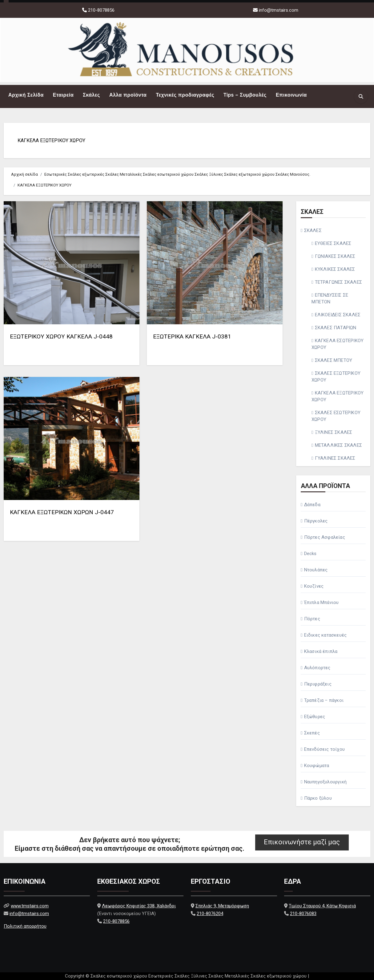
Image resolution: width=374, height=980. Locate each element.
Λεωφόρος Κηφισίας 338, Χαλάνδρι (139, 906)
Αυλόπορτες (317, 668)
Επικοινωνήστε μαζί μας (302, 842)
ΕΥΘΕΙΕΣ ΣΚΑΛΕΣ (333, 243)
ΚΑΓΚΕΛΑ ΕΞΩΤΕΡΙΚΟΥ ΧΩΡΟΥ (51, 140)
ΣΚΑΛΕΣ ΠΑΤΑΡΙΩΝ (336, 328)
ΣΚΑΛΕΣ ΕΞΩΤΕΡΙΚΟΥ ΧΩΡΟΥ (336, 377)
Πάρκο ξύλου (318, 798)
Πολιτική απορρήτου (25, 926)
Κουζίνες (314, 586)
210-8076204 (210, 914)
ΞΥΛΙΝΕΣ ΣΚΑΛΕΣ (334, 432)
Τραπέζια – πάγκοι (324, 700)
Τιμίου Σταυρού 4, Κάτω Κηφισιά (322, 906)
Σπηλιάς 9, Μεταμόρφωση (222, 906)
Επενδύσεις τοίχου (324, 749)
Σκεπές (312, 733)
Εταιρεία (63, 95)
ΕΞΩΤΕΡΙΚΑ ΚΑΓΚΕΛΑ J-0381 (192, 336)
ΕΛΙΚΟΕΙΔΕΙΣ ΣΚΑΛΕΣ (338, 315)
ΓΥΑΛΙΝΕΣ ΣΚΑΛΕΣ (335, 458)
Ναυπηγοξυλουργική (325, 782)
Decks (310, 554)
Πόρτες (312, 619)
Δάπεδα (312, 505)
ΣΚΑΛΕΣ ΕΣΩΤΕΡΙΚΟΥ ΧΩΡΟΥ (336, 416)
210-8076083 (303, 914)
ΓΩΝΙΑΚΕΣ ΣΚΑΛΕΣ (335, 256)
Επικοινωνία (291, 95)
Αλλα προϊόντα (128, 95)
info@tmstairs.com (279, 10)
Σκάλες (91, 95)
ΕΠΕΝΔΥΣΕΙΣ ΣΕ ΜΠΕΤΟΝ (330, 298)
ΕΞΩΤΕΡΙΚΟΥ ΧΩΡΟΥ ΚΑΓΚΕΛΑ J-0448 (61, 336)
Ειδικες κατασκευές (326, 635)
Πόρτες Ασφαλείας (325, 537)
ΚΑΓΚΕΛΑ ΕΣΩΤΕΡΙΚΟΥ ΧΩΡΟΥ (338, 344)
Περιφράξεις (318, 684)
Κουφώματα (317, 766)
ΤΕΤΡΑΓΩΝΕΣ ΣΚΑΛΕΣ (338, 282)
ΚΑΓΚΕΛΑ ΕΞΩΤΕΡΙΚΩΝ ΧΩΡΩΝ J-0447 (62, 512)
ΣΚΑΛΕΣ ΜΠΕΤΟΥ (334, 360)
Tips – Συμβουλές (245, 95)
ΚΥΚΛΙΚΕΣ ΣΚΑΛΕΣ (335, 269)
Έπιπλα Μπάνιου (322, 602)
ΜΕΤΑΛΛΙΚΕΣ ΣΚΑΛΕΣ (338, 445)
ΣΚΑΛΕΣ (313, 230)
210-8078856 (101, 10)
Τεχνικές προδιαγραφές (185, 95)
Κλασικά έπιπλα (321, 651)
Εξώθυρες (315, 717)
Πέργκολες (316, 521)
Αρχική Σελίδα (26, 95)
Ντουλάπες (316, 570)
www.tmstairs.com (30, 906)
